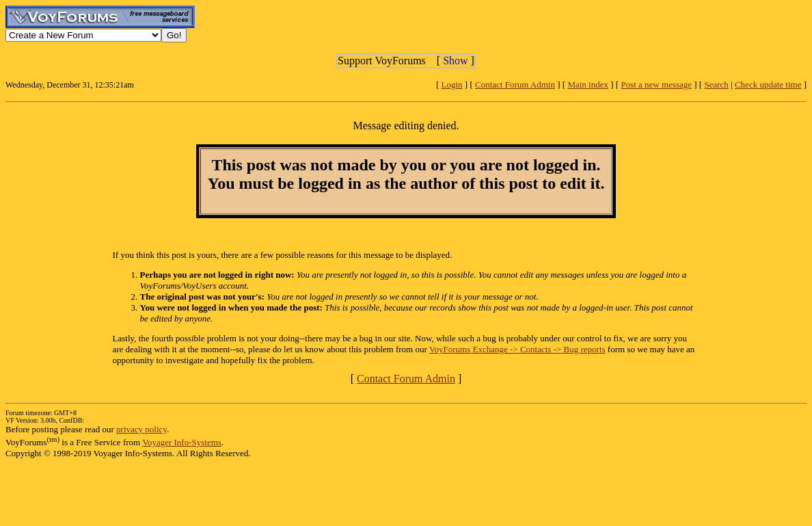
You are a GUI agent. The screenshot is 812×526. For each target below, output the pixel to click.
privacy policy (141, 429)
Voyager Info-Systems (182, 442)
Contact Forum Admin (515, 84)
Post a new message (656, 84)
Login (452, 84)
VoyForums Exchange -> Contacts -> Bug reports (517, 349)
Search (716, 84)
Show (455, 61)
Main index (588, 84)
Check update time (768, 84)
